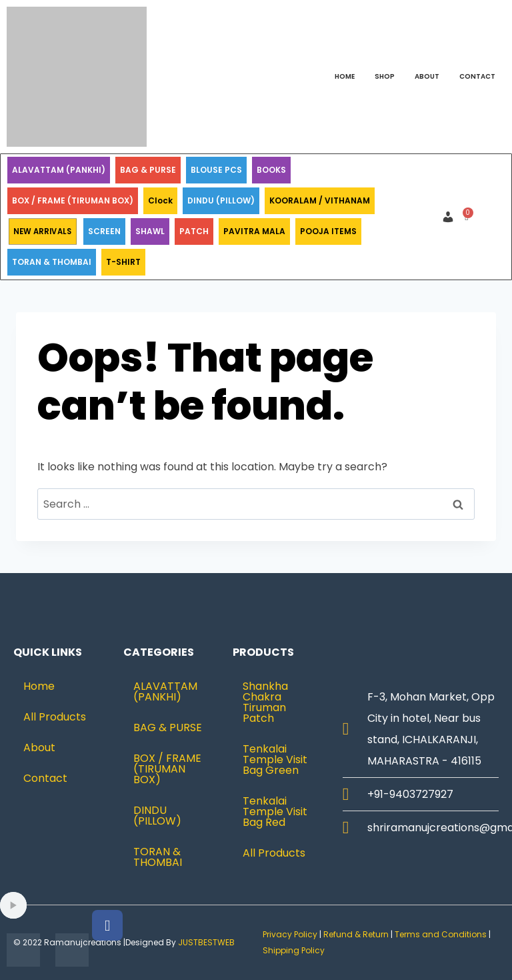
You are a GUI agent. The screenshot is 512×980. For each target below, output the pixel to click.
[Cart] (466, 217)
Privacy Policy (290, 934)
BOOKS (271, 170)
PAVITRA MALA (254, 231)
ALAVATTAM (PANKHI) (59, 170)
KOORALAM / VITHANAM (320, 200)
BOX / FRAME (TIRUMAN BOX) (73, 200)
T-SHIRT (123, 262)
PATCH (194, 231)
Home (345, 76)
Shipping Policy (295, 950)
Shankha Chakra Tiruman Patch (265, 702)
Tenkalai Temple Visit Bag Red (275, 812)
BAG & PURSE (148, 170)
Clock (160, 200)
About (427, 76)
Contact (477, 76)
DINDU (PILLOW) (221, 200)
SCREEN (104, 231)
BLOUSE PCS (216, 170)
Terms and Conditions (441, 934)
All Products (55, 717)
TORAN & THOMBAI (52, 262)
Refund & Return (356, 934)
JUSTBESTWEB (206, 942)
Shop (385, 76)
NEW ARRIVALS (43, 231)
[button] (451, 217)
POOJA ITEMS (328, 231)
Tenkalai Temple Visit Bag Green (275, 760)
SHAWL (150, 231)
